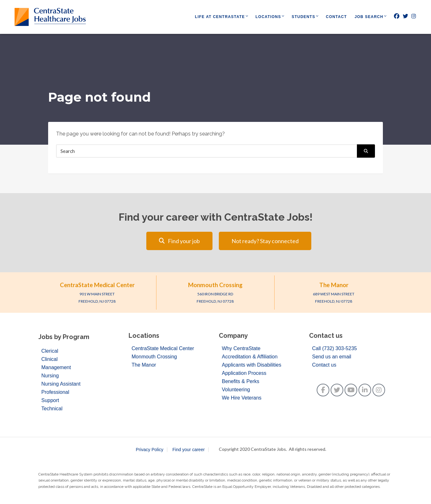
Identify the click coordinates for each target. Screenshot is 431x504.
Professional (55, 392)
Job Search (369, 17)
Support (50, 400)
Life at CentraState (220, 17)
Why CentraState (241, 348)
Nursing (50, 376)
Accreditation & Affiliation (250, 357)
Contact (336, 17)
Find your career (188, 450)
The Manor (334, 285)
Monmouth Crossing (215, 285)
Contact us (324, 365)
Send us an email (332, 357)
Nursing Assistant (61, 384)
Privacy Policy (150, 450)
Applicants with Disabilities (252, 365)
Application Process (244, 373)
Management (56, 367)
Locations (268, 17)
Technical (52, 409)
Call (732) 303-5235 (335, 348)
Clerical (50, 351)
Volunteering (236, 390)
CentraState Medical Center (97, 285)
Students (303, 17)
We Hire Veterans (242, 398)
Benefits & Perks (241, 381)
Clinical (50, 359)
